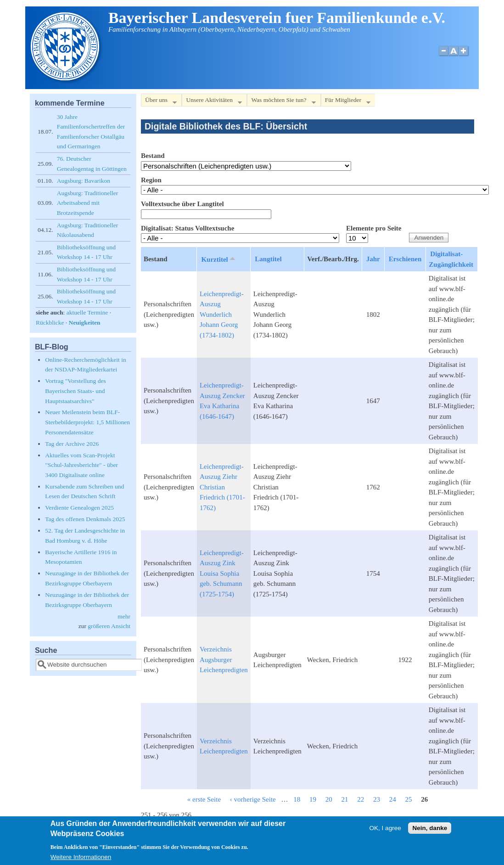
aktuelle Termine (87, 312)
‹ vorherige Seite (253, 799)
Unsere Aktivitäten (212, 102)
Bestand (153, 156)
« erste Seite (204, 799)
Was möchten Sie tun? (281, 102)
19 (313, 799)
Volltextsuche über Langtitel (182, 204)
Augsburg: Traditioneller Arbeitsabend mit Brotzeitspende (88, 203)
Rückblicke (50, 323)
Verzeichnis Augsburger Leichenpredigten (224, 660)
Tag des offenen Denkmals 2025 (85, 519)
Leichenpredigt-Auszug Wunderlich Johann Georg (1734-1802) (222, 315)
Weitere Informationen (81, 859)
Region (151, 180)
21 (345, 799)
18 (297, 799)
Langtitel (268, 259)
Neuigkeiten (85, 323)
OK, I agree (385, 830)
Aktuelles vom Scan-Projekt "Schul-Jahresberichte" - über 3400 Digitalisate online (81, 465)
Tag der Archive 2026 (72, 444)
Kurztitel (219, 259)
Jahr (373, 259)
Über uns (159, 102)
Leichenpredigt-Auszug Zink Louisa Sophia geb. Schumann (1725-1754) (222, 573)
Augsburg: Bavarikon (84, 181)
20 (329, 799)
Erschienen (405, 259)
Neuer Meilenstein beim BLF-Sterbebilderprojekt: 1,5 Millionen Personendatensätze (87, 422)
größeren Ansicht (109, 626)
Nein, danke (430, 830)
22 (361, 799)
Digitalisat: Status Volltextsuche (188, 228)
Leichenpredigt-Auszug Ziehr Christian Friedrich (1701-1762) (222, 487)
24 (393, 799)
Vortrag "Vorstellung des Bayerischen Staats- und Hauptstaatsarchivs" (76, 391)
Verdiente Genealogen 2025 (79, 508)
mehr (124, 616)
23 (377, 799)
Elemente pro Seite (374, 228)
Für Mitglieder (346, 102)
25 (409, 799)
